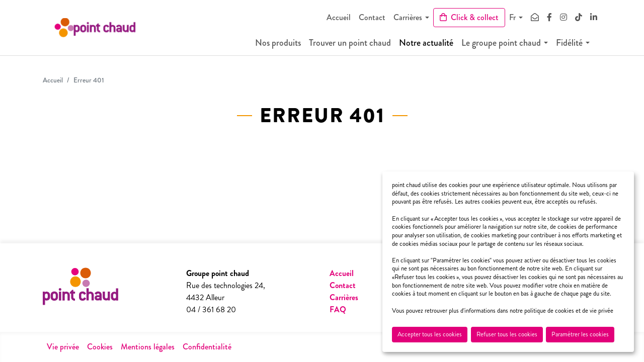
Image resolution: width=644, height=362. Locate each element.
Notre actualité (434, 45)
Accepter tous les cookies (430, 334)
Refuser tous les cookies (507, 334)
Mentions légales (148, 347)
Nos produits (286, 45)
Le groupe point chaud (509, 45)
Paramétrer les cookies (580, 334)
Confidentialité (207, 347)
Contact (372, 17)
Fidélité (577, 45)
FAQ (338, 309)
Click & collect (469, 17)
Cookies (100, 347)
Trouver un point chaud (357, 45)
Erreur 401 (89, 80)
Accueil (339, 17)
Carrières (408, 17)
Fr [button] (512, 17)
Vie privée (63, 347)
